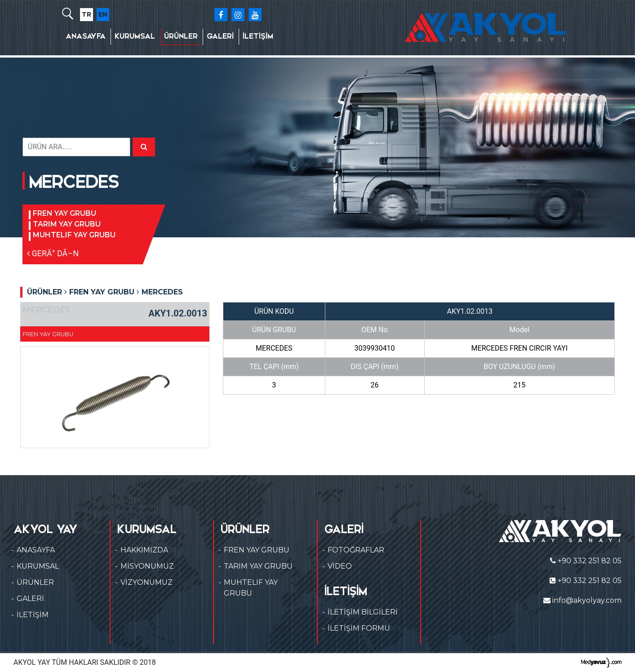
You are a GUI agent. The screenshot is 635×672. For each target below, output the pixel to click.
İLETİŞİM (258, 36)
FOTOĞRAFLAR (356, 550)
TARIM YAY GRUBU (67, 224)
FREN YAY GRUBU (64, 213)
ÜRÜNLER (181, 36)
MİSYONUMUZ (147, 566)
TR (87, 14)
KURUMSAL (135, 36)
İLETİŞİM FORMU (359, 628)
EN (103, 14)
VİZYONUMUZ (147, 582)
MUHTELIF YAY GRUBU (74, 235)
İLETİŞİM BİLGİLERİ (363, 612)
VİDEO (340, 566)
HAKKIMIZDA (144, 550)
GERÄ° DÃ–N (53, 253)
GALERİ (220, 36)
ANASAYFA (86, 36)
